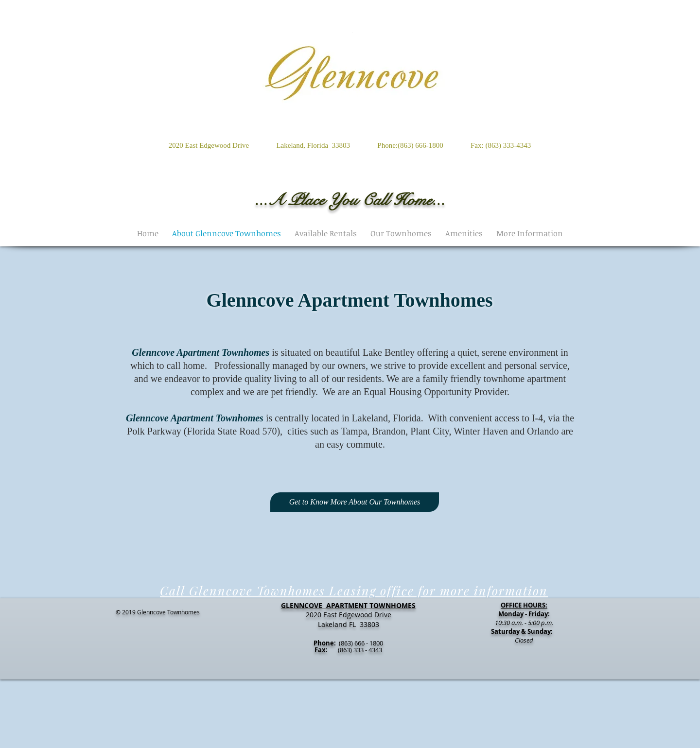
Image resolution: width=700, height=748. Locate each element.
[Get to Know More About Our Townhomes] (355, 502)
